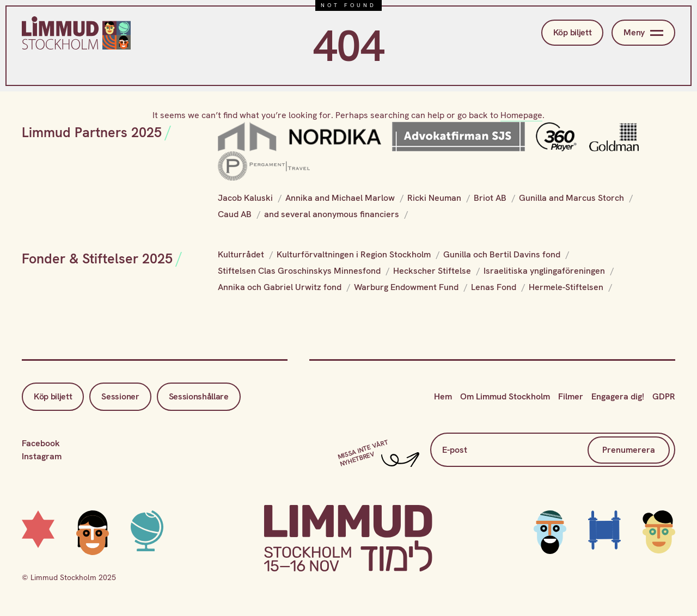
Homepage (521, 115)
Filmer (571, 396)
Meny (643, 33)
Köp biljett (572, 32)
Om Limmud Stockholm (505, 396)
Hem (443, 396)
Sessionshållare (199, 396)
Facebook (41, 443)
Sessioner (120, 396)
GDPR (664, 396)
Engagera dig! (618, 396)
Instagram (42, 456)
